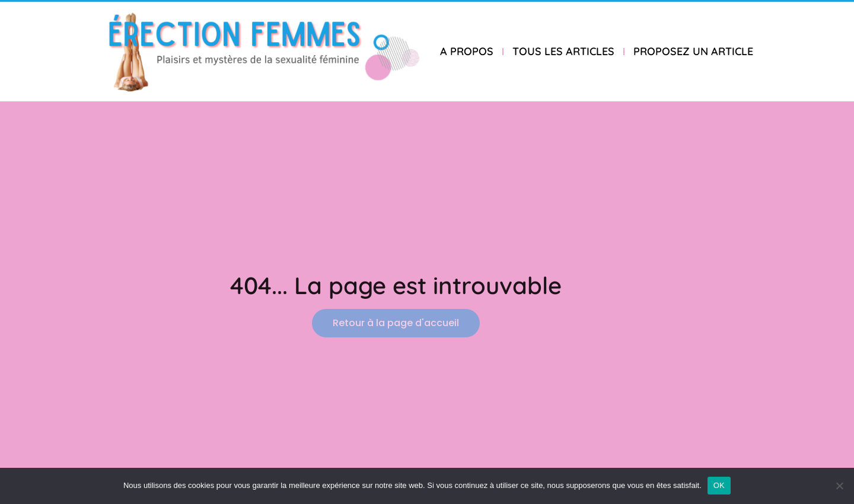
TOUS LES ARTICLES (563, 51)
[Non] (839, 486)
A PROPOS (467, 51)
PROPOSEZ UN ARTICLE (693, 51)
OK (719, 485)
